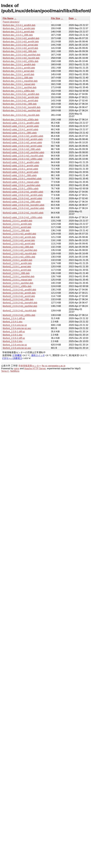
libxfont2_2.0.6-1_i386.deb (16, 273)
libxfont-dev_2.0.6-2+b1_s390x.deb (21, 120)
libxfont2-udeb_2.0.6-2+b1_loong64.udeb (23, 205)
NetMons (15, 371)
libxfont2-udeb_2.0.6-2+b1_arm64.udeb (23, 195)
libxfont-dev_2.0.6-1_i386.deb (18, 78)
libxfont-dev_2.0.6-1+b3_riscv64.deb (21, 58)
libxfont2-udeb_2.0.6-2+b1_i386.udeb (22, 202)
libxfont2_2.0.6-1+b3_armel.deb (19, 240)
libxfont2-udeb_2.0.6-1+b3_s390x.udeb (23, 159)
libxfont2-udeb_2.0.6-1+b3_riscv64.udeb (23, 156)
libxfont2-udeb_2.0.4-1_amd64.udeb (21, 123)
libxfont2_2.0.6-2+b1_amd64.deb (19, 290)
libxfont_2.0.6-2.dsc (13, 341)
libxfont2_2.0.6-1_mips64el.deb (19, 276)
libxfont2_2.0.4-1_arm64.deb (17, 224)
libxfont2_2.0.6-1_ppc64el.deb (18, 283)
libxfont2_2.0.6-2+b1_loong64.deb (20, 303)
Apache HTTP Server (35, 369)
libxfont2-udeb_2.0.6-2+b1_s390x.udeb (23, 217)
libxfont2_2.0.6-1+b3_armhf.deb (19, 244)
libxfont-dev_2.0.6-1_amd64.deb (19, 64)
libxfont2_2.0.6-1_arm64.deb (17, 263)
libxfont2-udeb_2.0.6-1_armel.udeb (20, 169)
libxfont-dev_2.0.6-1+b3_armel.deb (20, 45)
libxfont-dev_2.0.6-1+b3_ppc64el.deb (22, 55)
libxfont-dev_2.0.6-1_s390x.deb (19, 91)
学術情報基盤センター (30, 366)
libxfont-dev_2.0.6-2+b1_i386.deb (20, 104)
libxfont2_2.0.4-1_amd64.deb (17, 221)
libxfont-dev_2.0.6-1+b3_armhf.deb (20, 48)
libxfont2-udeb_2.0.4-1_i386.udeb (20, 133)
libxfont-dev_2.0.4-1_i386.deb (18, 35)
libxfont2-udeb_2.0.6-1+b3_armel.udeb (22, 143)
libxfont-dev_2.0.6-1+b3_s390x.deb (21, 61)
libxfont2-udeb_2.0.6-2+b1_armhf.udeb (22, 198)
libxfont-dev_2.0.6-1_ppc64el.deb (20, 87)
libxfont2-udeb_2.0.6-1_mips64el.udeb (22, 179)
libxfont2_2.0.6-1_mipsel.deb (17, 280)
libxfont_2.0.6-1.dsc (13, 335)
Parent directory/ (11, 22)
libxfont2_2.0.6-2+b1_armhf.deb (19, 296)
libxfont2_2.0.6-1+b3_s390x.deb (19, 257)
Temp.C (5, 371)
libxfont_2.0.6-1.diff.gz (14, 332)
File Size (56, 18)
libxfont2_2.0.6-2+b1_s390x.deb (19, 315)
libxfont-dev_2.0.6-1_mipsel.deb (19, 84)
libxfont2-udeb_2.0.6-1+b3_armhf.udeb (22, 146)
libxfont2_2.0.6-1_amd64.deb (17, 260)
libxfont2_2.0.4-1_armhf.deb (17, 227)
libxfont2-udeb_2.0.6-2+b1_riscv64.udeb (23, 213)
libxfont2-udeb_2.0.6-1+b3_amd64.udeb (23, 136)
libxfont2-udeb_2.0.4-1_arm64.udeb (21, 126)
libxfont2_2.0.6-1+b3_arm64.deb (19, 237)
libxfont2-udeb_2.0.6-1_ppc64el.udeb (22, 185)
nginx (17, 369)
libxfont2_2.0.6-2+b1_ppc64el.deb (20, 306)
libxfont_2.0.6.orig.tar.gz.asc (17, 348)
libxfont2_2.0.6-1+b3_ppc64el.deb (20, 250)
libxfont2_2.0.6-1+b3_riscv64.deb (20, 254)
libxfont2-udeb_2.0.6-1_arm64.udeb (21, 166)
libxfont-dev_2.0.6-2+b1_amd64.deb (21, 94)
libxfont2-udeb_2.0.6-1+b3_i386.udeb (22, 149)
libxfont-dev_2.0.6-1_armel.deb (18, 71)
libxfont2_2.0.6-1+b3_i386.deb (18, 247)
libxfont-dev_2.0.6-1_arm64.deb (19, 68)
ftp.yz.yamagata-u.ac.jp (53, 366)
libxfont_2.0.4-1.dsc (13, 322)
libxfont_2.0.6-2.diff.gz (14, 338)
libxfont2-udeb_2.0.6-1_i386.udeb (20, 175)
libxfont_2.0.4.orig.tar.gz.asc (17, 328)
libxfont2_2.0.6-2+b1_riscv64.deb (20, 311)
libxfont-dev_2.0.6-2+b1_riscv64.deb (21, 115)
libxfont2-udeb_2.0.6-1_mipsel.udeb (21, 182)
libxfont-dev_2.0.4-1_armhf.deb (18, 32)
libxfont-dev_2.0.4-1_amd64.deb (19, 25)
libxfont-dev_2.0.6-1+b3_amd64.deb (21, 38)
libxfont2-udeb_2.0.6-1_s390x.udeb (21, 189)
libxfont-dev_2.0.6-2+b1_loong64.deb (22, 107)
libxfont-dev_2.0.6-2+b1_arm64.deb (21, 97)
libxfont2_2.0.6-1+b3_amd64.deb (19, 234)
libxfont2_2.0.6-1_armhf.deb (17, 270)
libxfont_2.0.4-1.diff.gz (14, 318)
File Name (8, 18)
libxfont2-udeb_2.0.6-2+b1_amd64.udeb (23, 192)
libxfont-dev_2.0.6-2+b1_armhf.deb (20, 101)
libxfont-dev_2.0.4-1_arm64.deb (19, 28)
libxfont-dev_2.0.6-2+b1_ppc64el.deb (22, 111)
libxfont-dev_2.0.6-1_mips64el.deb (20, 81)
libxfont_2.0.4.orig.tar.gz (15, 325)
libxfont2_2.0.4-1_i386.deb (16, 230)
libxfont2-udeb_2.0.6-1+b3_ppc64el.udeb (23, 152)
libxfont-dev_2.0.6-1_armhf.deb (18, 74)
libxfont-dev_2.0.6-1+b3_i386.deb (20, 51)
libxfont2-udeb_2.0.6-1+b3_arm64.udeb (23, 139)
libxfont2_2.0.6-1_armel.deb (17, 267)
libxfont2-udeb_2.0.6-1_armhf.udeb (20, 172)
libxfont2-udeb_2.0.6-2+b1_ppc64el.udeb (23, 208)
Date (71, 18)
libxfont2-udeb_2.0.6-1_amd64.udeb (21, 162)
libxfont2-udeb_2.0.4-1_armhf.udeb (20, 129)
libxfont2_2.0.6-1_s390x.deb (17, 286)
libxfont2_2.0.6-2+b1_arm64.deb (19, 293)
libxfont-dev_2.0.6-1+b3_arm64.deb (21, 42)
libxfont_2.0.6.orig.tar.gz (15, 345)
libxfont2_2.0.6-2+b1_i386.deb (18, 299)
